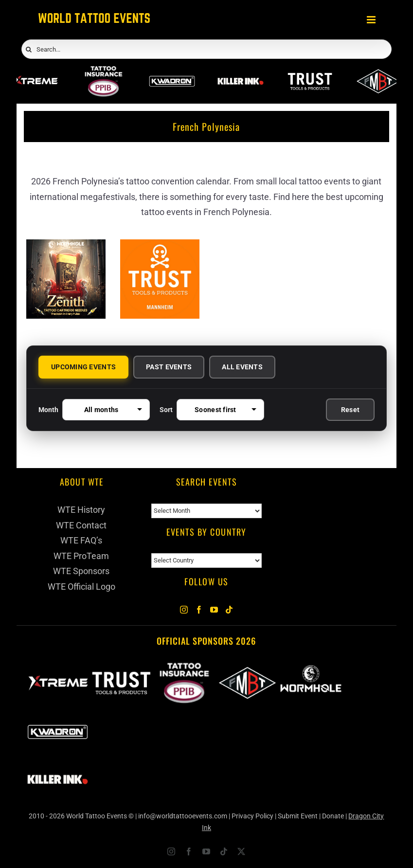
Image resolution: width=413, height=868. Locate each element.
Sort (212, 410)
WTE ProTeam (81, 556)
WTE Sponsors (81, 571)
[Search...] (206, 49)
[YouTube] (214, 610)
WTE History (81, 510)
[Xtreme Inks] (35, 73)
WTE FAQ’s (81, 540)
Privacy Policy (252, 816)
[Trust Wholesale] (310, 73)
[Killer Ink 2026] (241, 73)
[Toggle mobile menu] (372, 20)
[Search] (29, 50)
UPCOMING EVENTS (83, 367)
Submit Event (298, 816)
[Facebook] (199, 610)
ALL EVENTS (242, 367)
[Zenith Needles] (66, 247)
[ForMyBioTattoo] (378, 73)
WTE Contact (81, 525)
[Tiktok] (229, 610)
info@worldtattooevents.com (183, 816)
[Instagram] (184, 610)
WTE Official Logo (81, 587)
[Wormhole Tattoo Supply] (311, 668)
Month (94, 410)
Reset (350, 410)
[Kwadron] (172, 73)
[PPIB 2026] (103, 73)
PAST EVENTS (169, 367)
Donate (333, 816)
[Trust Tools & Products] (160, 247)
